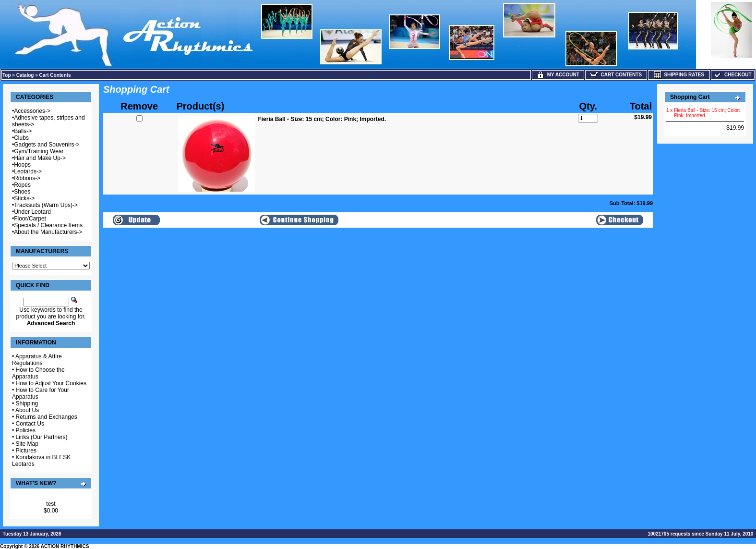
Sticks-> (24, 198)
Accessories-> (32, 111)
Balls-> (23, 131)
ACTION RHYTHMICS (65, 546)
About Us (27, 410)
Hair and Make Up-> (40, 158)
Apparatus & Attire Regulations (37, 360)
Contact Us (30, 424)
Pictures (26, 451)
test (51, 504)
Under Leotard (32, 212)
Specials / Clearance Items (48, 225)
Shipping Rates (679, 75)
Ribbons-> (27, 178)
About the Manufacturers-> (48, 232)
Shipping (27, 403)
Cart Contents (55, 75)
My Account (558, 75)
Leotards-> (28, 171)
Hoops (22, 165)
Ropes (22, 185)
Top (7, 75)
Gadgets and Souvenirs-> (47, 145)
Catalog (25, 75)
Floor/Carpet (30, 219)
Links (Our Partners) (42, 437)
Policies (26, 430)
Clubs (21, 138)
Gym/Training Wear (39, 151)
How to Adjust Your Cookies (51, 383)
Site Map (27, 444)
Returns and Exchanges (47, 417)
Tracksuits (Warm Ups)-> (46, 205)
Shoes (22, 192)
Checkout (732, 75)
